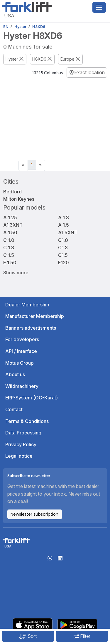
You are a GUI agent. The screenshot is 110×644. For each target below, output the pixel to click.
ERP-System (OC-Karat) (32, 398)
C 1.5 (9, 255)
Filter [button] (82, 636)
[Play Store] (77, 624)
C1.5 (63, 255)
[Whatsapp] (50, 560)
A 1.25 (10, 218)
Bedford (12, 192)
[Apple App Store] (33, 624)
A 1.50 (10, 233)
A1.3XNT (13, 225)
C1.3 (63, 248)
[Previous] (23, 165)
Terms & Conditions (27, 421)
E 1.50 (10, 263)
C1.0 (63, 240)
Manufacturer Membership (35, 316)
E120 (64, 263)
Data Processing (23, 433)
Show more (16, 272)
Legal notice (19, 456)
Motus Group (20, 363)
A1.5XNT (68, 233)
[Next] (40, 165)
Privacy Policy (21, 444)
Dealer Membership (27, 305)
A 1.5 (64, 225)
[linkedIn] (60, 560)
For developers (22, 339)
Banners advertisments (31, 328)
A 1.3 (64, 218)
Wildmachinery (22, 386)
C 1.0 (9, 240)
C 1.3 (9, 248)
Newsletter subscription (34, 514)
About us (15, 374)
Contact (14, 409)
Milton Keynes (19, 199)
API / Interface (21, 351)
